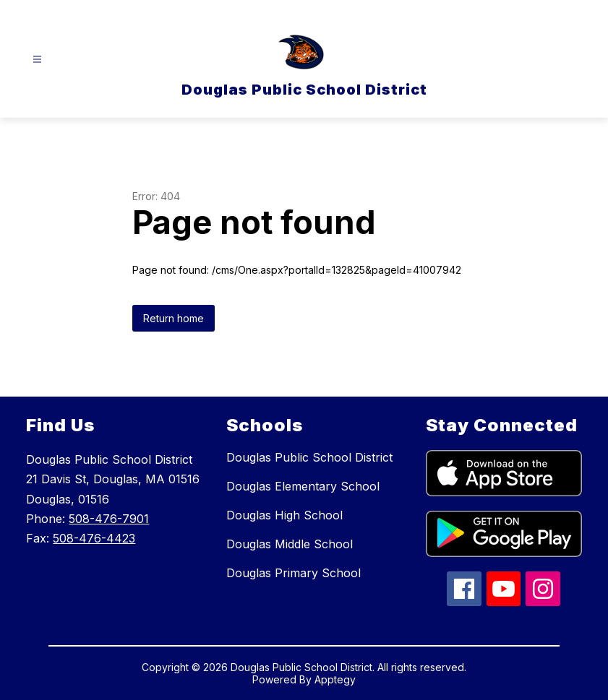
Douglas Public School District (309, 457)
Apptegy (335, 679)
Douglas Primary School (294, 573)
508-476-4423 (94, 538)
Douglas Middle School (290, 544)
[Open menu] (37, 60)
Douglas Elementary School (303, 486)
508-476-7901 (109, 519)
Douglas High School (284, 515)
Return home (174, 318)
